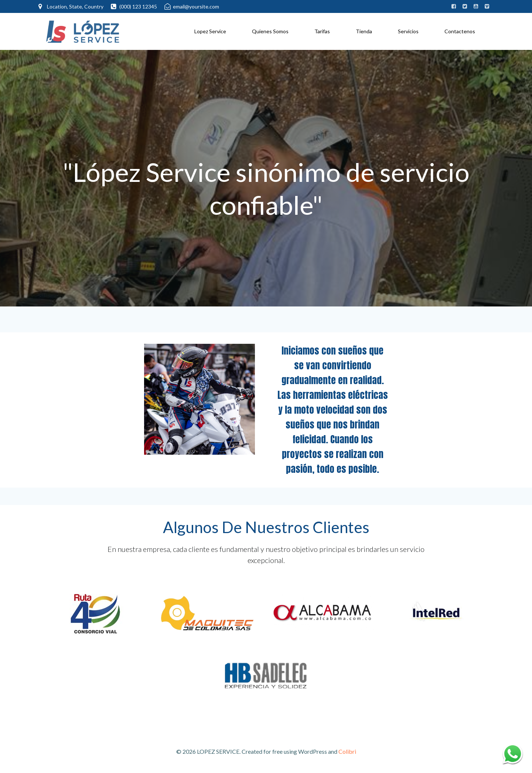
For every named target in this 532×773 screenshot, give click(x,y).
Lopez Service (210, 31)
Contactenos (460, 31)
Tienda (364, 31)
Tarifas (322, 31)
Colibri (347, 751)
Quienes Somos (270, 31)
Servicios (408, 31)
